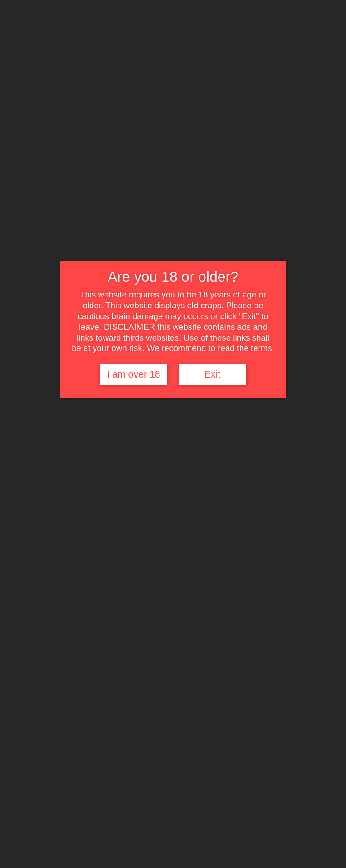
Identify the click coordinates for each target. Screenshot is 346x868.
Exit (213, 374)
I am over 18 (134, 374)
